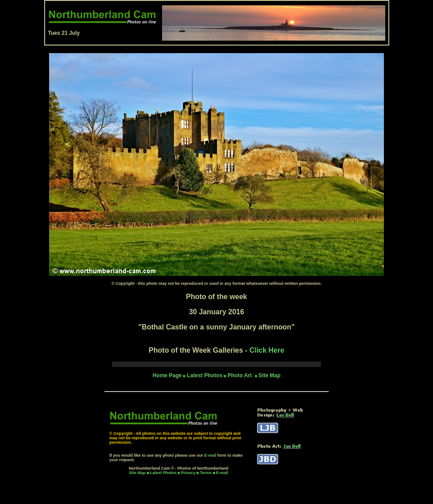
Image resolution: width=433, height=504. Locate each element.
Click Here (267, 350)
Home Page (167, 375)
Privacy (189, 473)
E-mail (210, 455)
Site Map (269, 375)
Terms (206, 473)
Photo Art (241, 375)
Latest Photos (163, 473)
